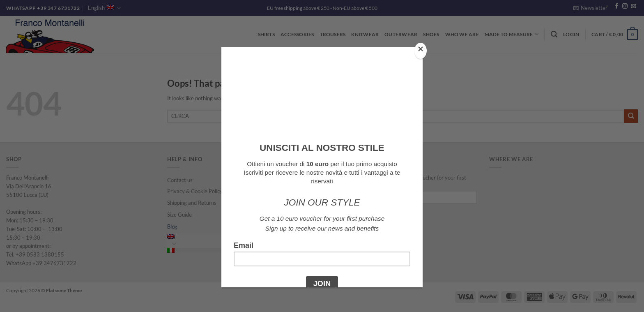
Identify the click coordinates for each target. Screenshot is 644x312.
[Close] (421, 51)
